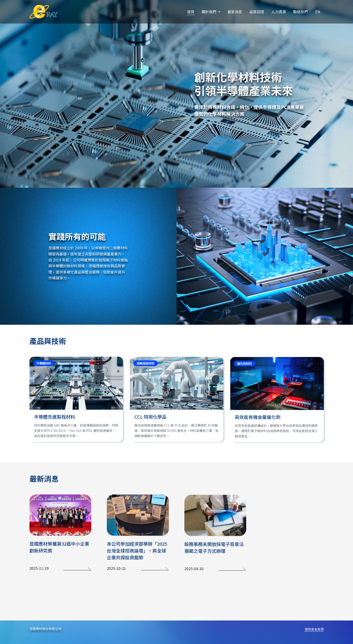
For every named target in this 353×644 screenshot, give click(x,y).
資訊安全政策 (314, 629)
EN (318, 12)
